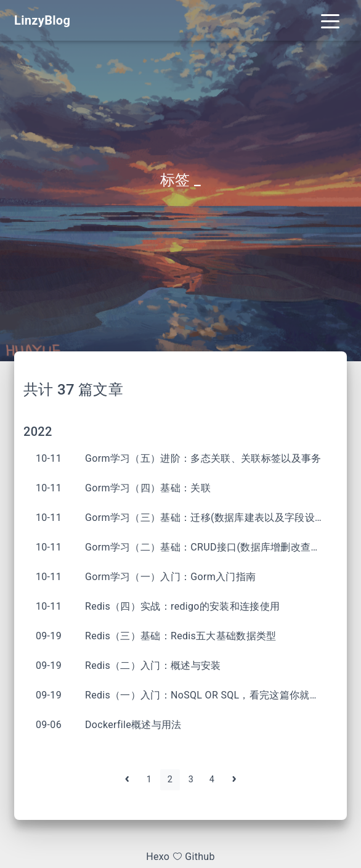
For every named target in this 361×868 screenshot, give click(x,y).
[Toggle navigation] (330, 20)
